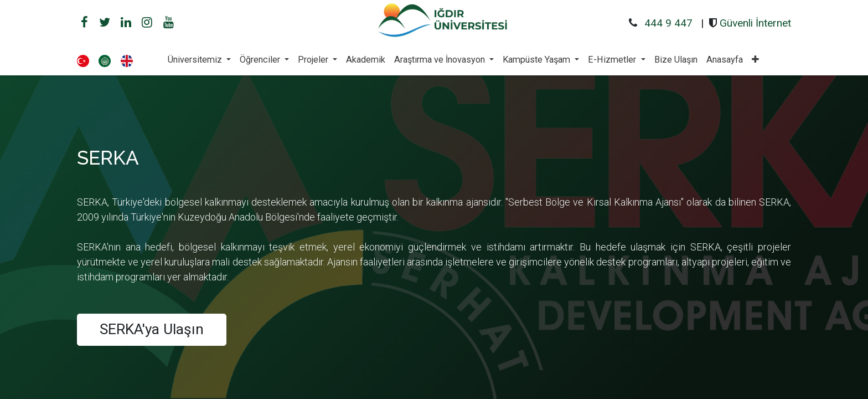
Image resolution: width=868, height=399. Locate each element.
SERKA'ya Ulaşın (152, 329)
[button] (755, 60)
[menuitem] (366, 60)
